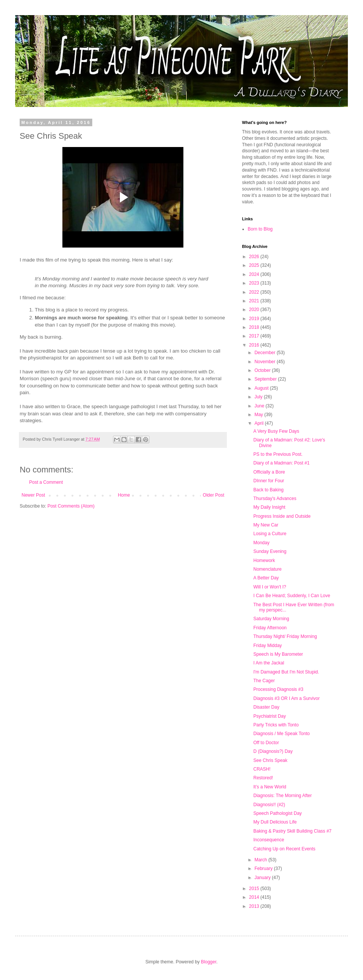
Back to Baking (268, 490)
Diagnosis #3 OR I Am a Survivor (286, 698)
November (266, 362)
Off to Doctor (266, 743)
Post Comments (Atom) (71, 506)
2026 (255, 257)
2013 (255, 906)
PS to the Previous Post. (278, 454)
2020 (255, 310)
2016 (255, 345)
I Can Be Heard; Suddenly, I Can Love (292, 596)
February (264, 869)
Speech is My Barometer (278, 654)
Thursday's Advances (275, 499)
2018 (255, 327)
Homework (264, 560)
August (262, 388)
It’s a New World (270, 787)
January (263, 878)
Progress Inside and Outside (282, 516)
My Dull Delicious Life (275, 822)
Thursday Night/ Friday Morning (285, 636)
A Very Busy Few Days (276, 431)
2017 (255, 336)
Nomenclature (268, 569)
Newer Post (33, 495)
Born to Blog (260, 229)
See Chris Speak (270, 760)
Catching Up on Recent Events (284, 849)
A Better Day (266, 578)
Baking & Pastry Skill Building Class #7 (292, 831)
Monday (261, 543)
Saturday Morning (271, 619)
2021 (255, 301)
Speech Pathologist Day (278, 813)
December (266, 353)
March (261, 860)
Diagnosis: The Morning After (283, 796)
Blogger (209, 962)
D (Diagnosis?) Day (273, 751)
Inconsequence (269, 840)
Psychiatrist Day (270, 716)
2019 (255, 319)
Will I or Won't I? (270, 587)
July (259, 397)
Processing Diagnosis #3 (278, 689)
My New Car (266, 525)
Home (124, 495)
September (266, 379)
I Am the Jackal (269, 663)
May (259, 415)
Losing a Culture (270, 534)
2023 (255, 283)
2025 (255, 265)
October (263, 370)
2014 (255, 897)
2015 (255, 889)
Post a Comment (46, 482)
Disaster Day (266, 707)
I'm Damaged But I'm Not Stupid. (286, 672)
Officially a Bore (269, 472)
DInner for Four (269, 481)
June (260, 406)
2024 (255, 274)
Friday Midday (268, 646)
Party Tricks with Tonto (276, 725)
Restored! (263, 778)
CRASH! (262, 769)
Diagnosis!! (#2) (269, 805)
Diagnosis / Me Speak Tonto (282, 734)
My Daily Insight (269, 507)
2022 (255, 292)
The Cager (264, 681)
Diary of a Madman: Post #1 (282, 463)
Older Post (213, 495)
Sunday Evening (270, 551)
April (260, 423)
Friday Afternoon (270, 628)
